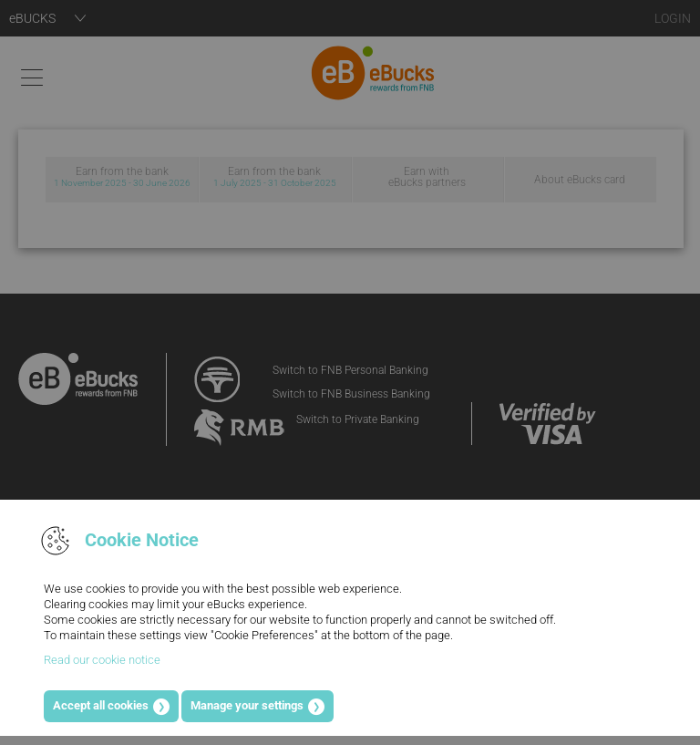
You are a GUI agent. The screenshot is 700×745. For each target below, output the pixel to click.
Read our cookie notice (102, 660)
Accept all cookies (101, 705)
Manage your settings (247, 705)
